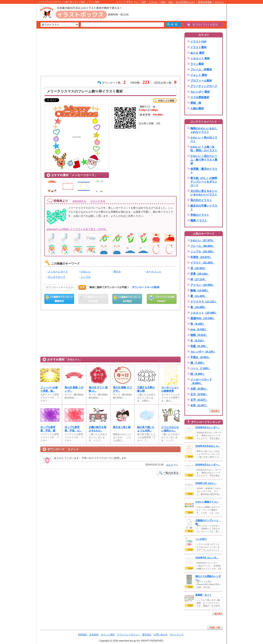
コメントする (98, 201)
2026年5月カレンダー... (208, 427)
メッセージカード (58, 272)
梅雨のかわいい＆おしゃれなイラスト (204, 130)
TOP (144, 2)
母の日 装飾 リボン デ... (74, 389)
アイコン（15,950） (203, 285)
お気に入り (165, 101)
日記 (171, 2)
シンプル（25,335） (203, 251)
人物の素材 (197, 108)
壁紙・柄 (196, 103)
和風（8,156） (199, 346)
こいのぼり (201, 539)
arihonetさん (80, 201)
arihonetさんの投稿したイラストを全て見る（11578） (77, 229)
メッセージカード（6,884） (201, 381)
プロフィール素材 (201, 81)
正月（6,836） (199, 394)
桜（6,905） (198, 374)
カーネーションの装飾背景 (170, 389)
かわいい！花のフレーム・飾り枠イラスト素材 (204, 160)
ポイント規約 (108, 635)
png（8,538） (199, 329)
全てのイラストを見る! (203, 24)
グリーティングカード (204, 86)
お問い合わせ (161, 635)
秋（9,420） (198, 324)
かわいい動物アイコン (207, 502)
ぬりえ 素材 (197, 53)
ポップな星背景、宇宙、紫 (48, 429)
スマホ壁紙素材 (200, 97)
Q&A (163, 2)
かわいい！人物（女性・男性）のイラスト (204, 149)
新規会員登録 (205, 2)
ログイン (219, 2)
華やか (117, 272)
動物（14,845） (200, 290)
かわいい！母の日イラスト (204, 139)
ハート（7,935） (200, 368)
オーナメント (154, 272)
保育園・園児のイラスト (204, 171)
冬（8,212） (198, 341)
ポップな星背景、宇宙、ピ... (73, 429)
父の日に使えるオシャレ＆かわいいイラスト (204, 193)
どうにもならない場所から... (170, 429)
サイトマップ (177, 635)
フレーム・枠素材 (201, 69)
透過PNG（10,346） (203, 318)
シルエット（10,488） (204, 313)
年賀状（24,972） (201, 257)
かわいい (86, 272)
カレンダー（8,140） (203, 352)
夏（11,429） (199, 296)
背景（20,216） (200, 274)
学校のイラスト (200, 215)
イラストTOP (199, 42)
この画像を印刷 (162, 299)
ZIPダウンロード (127, 299)
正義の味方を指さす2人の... (97, 429)
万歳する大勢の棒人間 (146, 389)
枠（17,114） (199, 279)
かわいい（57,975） (203, 240)
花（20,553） (199, 268)
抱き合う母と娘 (122, 427)
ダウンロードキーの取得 (146, 287)
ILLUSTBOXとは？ (185, 2)
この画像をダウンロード (59, 299)
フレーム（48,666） (203, 246)
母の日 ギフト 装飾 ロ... (98, 389)
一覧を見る (215, 411)
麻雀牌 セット (203, 595)
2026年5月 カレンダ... (207, 558)
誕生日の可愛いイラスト (204, 207)
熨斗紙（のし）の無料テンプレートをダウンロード (204, 182)
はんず (170, 465)
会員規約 (94, 635)
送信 (82, 287)
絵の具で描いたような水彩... (146, 429)
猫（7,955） (198, 363)
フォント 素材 (199, 75)
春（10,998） (199, 307)
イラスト (153, 2)
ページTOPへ (215, 627)
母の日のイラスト (201, 200)
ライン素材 (197, 64)
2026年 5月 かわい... (206, 483)
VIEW (189, 438)
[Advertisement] (18, 63)
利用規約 (83, 635)
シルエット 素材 (200, 58)
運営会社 (147, 635)
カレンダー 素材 (200, 92)
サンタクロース (57, 277)
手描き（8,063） (200, 357)
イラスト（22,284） (203, 263)
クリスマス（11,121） (204, 302)
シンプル (86, 277)
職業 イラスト (199, 220)
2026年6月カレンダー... (208, 465)
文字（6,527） (199, 400)
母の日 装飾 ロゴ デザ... (122, 389)
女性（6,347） (199, 405)
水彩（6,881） (199, 389)
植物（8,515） (199, 335)
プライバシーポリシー (129, 635)
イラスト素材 (198, 47)
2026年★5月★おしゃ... (208, 446)
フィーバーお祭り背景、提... (49, 389)
